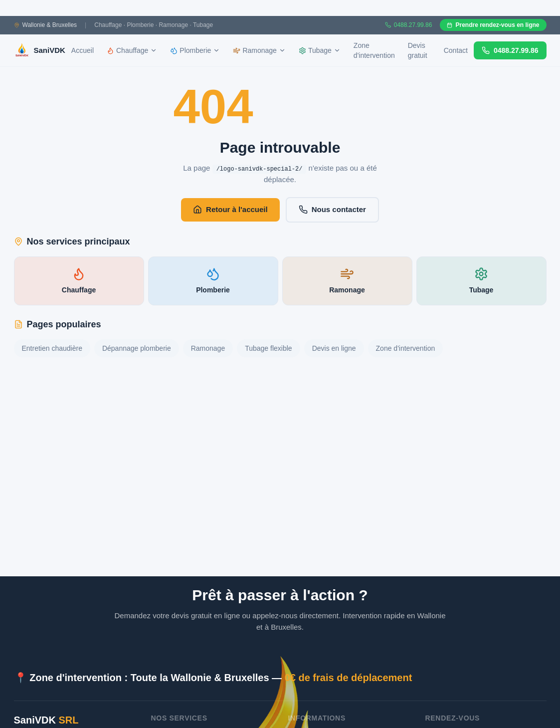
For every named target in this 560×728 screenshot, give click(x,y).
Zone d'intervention (374, 50)
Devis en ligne (334, 348)
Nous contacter (332, 210)
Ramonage (208, 348)
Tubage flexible (268, 348)
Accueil (83, 50)
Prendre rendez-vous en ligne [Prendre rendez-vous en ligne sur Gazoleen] (493, 25)
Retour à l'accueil (230, 210)
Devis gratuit (418, 50)
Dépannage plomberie (137, 348)
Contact (456, 50)
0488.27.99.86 (510, 50)
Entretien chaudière (52, 348)
